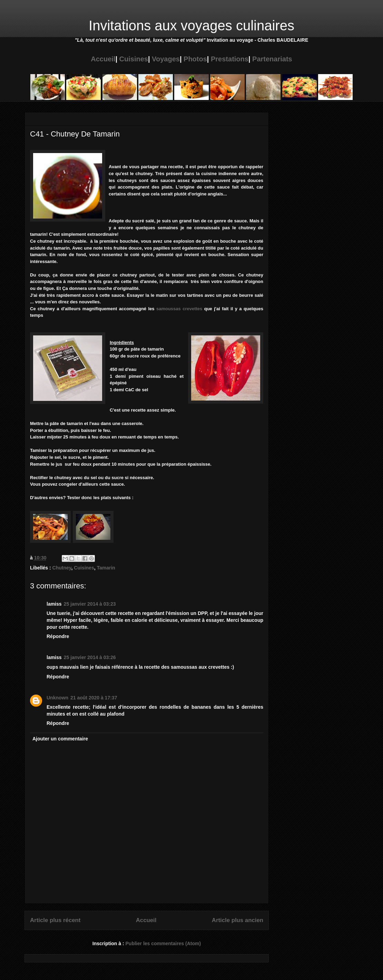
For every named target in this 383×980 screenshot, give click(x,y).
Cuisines (134, 59)
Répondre (58, 636)
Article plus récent (55, 920)
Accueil (103, 59)
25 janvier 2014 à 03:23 (90, 604)
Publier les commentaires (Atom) (163, 943)
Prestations (230, 59)
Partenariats (272, 59)
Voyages (166, 59)
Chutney (62, 568)
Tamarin (106, 568)
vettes (196, 309)
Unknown (57, 698)
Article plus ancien (238, 920)
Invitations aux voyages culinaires (191, 26)
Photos (195, 59)
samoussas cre (173, 309)
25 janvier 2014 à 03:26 (90, 657)
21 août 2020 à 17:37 (94, 698)
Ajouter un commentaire (60, 739)
